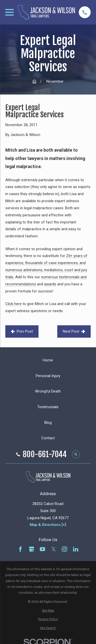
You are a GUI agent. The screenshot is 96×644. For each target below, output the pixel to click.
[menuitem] (48, 611)
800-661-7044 (45, 454)
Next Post (74, 331)
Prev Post (22, 331)
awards (50, 284)
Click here (13, 304)
